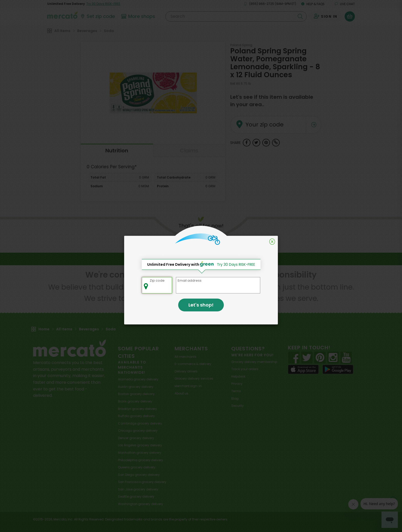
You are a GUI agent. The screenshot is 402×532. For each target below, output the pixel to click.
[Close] (272, 242)
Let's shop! (201, 305)
